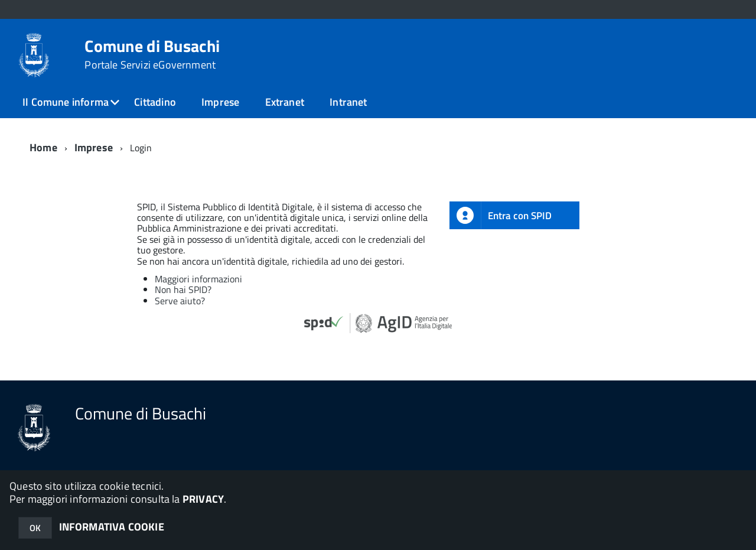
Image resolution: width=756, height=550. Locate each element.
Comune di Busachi (152, 54)
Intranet (348, 102)
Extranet (285, 102)
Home (43, 147)
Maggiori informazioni (198, 279)
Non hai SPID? (183, 289)
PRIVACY (203, 499)
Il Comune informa (66, 102)
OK (35, 528)
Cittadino (155, 102)
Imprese (220, 102)
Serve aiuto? (180, 301)
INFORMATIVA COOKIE (112, 527)
